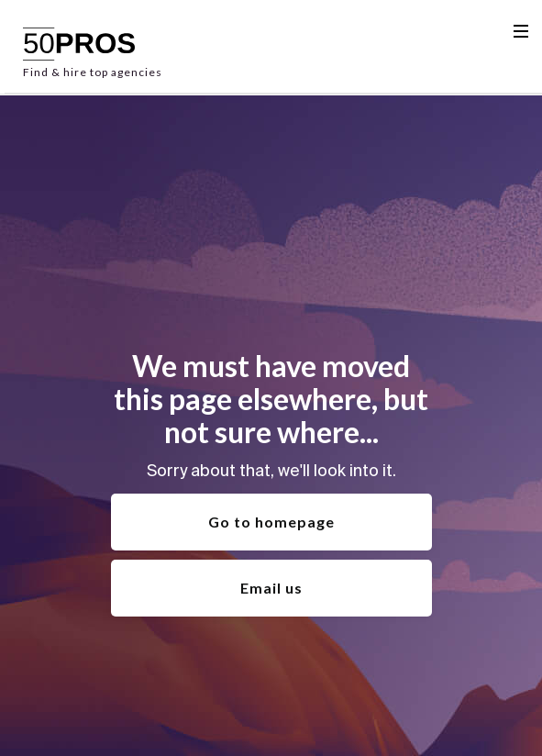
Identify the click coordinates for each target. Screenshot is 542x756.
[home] (93, 47)
